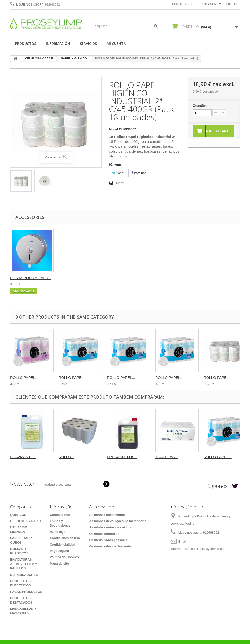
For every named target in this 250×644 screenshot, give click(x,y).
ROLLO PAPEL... (24, 377)
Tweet (118, 173)
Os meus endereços (104, 534)
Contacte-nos (183, 4)
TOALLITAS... (167, 457)
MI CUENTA (116, 44)
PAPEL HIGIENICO (74, 59)
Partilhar (139, 173)
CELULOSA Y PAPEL (40, 59)
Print (120, 183)
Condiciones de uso (65, 538)
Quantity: (200, 105)
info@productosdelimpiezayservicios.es (198, 549)
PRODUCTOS (26, 44)
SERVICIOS (88, 44)
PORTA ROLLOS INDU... (31, 278)
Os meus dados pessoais (108, 540)
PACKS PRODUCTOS (26, 592)
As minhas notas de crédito (110, 527)
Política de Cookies (64, 557)
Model (114, 129)
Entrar (232, 4)
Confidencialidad (63, 544)
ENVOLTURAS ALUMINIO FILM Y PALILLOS (24, 564)
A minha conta (103, 507)
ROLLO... (66, 457)
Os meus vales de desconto (110, 546)
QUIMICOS (18, 515)
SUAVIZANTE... (23, 457)
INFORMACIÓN (58, 44)
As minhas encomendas (107, 515)
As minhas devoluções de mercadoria (118, 521)
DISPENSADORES (24, 575)
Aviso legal (58, 532)
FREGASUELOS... (122, 457)
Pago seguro (59, 551)
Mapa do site (59, 563)
